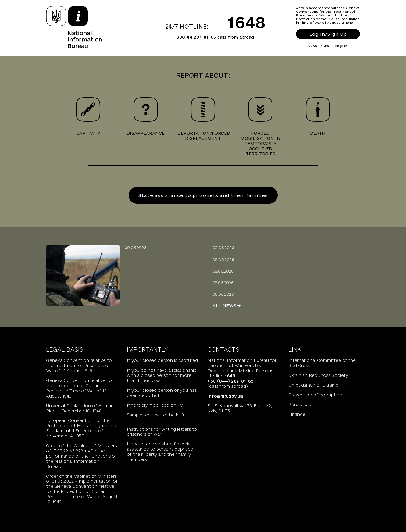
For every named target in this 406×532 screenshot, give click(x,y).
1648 (246, 22)
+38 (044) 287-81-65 (231, 381)
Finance (297, 414)
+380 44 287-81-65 (195, 37)
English (341, 46)
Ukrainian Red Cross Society (318, 375)
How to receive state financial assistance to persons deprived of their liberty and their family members (160, 452)
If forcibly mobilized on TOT (156, 405)
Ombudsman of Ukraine (313, 385)
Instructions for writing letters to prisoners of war (162, 432)
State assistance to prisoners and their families (203, 195)
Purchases (299, 405)
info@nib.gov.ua (225, 396)
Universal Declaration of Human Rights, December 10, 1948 (80, 408)
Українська (319, 46)
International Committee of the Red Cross (322, 363)
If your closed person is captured (162, 360)
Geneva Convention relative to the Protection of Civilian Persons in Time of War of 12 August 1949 (79, 388)
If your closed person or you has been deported (162, 393)
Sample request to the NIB (155, 415)
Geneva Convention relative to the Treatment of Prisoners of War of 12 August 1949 (79, 366)
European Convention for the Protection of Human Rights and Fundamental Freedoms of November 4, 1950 (81, 428)
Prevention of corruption (315, 395)
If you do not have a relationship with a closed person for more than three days (162, 375)
